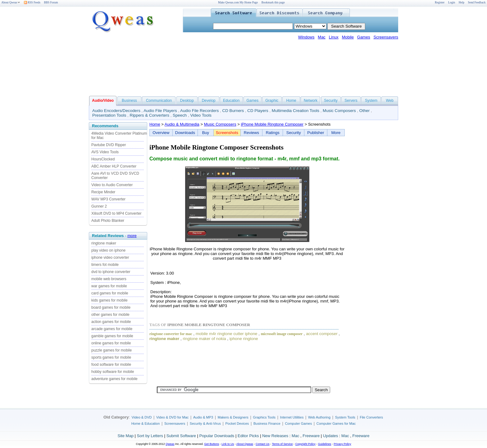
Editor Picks (248, 436)
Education (231, 101)
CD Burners (233, 111)
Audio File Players (160, 111)
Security (331, 101)
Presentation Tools (109, 115)
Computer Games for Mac (336, 423)
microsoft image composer (282, 334)
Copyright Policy (305, 444)
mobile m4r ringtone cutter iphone (227, 334)
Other (364, 111)
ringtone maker (104, 243)
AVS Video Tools (105, 152)
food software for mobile (111, 365)
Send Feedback (477, 2)
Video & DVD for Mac (172, 417)
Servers (351, 101)
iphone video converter (110, 258)
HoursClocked (103, 159)
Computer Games (298, 423)
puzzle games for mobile (112, 350)
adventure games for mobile (114, 379)
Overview (161, 133)
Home (291, 101)
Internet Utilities (292, 417)
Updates (330, 436)
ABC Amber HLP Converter (114, 166)
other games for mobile (110, 315)
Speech (180, 115)
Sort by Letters (150, 436)
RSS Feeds (32, 2)
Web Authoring (319, 417)
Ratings (273, 133)
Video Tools (201, 115)
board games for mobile (111, 307)
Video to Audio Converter (112, 185)
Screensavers (386, 37)
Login (452, 2)
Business (129, 101)
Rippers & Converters (150, 115)
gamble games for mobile (112, 336)
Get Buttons (212, 444)
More (336, 133)
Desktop (187, 101)
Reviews (251, 133)
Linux (334, 37)
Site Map (126, 436)
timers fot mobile (105, 265)
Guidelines (325, 444)
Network (311, 101)
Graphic (272, 101)
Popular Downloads (217, 436)
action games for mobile (111, 322)
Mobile (348, 37)
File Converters (371, 417)
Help (462, 2)
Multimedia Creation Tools (296, 111)
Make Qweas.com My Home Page (238, 2)
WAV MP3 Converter (108, 199)
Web (389, 101)
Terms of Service (282, 444)
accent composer (322, 334)
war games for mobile (109, 286)
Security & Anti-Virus (205, 423)
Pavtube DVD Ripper (109, 145)
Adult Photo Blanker (108, 221)
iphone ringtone (244, 339)
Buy (206, 133)
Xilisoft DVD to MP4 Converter (116, 213)
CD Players (258, 111)
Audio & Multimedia (182, 124)
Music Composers (339, 111)
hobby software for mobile (113, 372)
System (371, 101)
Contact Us (263, 444)
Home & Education (146, 423)
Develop (209, 101)
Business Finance (267, 423)
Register (440, 2)
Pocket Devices (237, 423)
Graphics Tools (264, 417)
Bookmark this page (273, 2)
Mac (322, 37)
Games (364, 37)
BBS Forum (51, 2)
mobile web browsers (109, 279)
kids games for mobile (109, 300)
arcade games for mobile (112, 329)
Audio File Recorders (199, 111)
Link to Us (228, 444)
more (132, 236)
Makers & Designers (233, 417)
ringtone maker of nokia (204, 339)
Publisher (316, 133)
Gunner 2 (99, 206)
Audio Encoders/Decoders (116, 111)
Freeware (311, 436)
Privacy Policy (342, 444)
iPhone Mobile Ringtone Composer (272, 124)
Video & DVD (142, 417)
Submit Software (181, 436)
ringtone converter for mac (171, 334)
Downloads (185, 133)
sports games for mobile (111, 357)
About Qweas (11, 2)
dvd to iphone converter (111, 272)
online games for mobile (111, 343)
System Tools (345, 417)
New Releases (275, 436)
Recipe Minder (103, 192)
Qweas (170, 444)
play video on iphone (108, 250)
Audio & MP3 (203, 417)
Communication (159, 101)
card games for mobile (110, 293)
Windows (306, 37)
